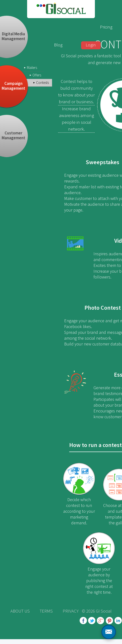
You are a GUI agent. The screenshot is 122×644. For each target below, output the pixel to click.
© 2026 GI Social (97, 611)
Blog (58, 45)
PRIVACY (71, 611)
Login (91, 45)
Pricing (106, 27)
